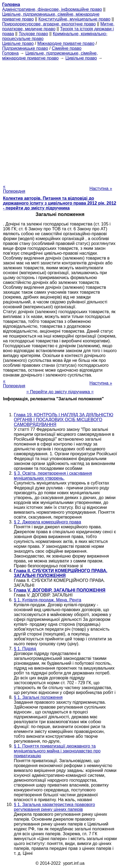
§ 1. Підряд (25, 649)
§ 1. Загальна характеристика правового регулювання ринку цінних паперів (54, 807)
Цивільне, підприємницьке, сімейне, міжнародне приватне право (50, 56)
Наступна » (101, 189)
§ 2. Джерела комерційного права (47, 522)
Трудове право (33, 34)
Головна (10, 53)
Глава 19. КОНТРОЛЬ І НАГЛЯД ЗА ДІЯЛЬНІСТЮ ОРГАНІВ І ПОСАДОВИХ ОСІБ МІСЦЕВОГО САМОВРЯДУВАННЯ (64, 420)
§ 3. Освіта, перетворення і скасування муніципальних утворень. (53, 476)
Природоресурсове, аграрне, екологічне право (49, 24)
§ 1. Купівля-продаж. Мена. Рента (48, 600)
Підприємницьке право (25, 48)
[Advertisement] (60, 121)
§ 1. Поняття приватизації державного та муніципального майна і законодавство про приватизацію (57, 751)
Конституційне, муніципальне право (74, 19)
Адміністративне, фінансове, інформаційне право (52, 9)
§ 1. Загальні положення (38, 697)
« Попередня (14, 189)
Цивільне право (18, 43)
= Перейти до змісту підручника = (60, 392)
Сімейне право (67, 48)
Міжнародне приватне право (66, 43)
